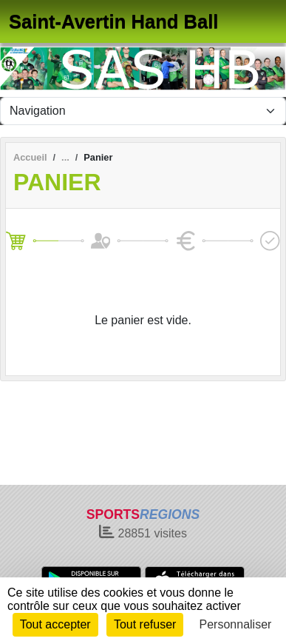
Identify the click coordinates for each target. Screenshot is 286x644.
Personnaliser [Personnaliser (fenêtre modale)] (236, 624)
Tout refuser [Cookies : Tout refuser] (145, 624)
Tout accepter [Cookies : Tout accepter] (55, 624)
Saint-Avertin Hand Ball (113, 21)
